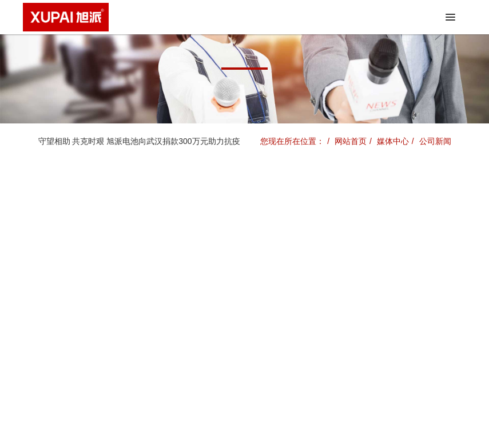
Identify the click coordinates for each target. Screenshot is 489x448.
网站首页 (351, 141)
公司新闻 (435, 141)
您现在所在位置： (292, 141)
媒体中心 (393, 141)
